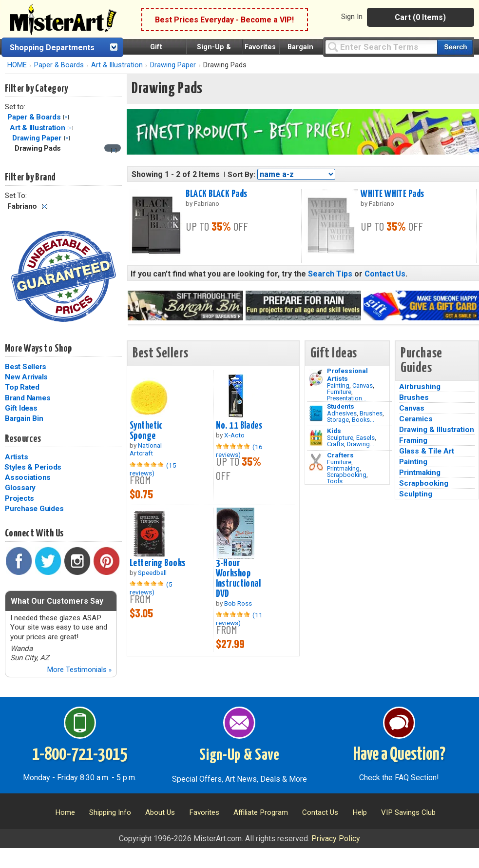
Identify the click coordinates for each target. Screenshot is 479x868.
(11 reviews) (239, 619)
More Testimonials (79, 670)
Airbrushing (420, 387)
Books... (363, 420)
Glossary (20, 488)
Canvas (363, 385)
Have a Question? (399, 755)
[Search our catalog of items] (455, 47)
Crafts (335, 444)
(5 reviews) (151, 588)
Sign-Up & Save (239, 755)
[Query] (381, 47)
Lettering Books (157, 563)
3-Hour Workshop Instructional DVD (239, 579)
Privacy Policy (336, 838)
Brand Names (28, 398)
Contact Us (385, 274)
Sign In (352, 17)
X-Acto (234, 435)
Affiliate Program (261, 812)
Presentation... (347, 398)
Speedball (152, 572)
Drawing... (361, 444)
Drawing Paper (37, 138)
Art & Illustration (117, 65)
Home (65, 812)
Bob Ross (238, 603)
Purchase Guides (34, 509)
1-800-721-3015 (80, 755)
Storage (338, 420)
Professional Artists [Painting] (347, 375)
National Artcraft (146, 449)
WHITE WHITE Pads (392, 194)
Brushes (371, 413)
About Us (160, 812)
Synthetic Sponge (146, 431)
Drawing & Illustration (437, 430)
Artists (16, 457)
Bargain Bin (24, 418)
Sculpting (416, 494)
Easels (365, 438)
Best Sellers (26, 367)
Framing (413, 440)
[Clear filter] (114, 150)
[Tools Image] (316, 462)
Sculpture (340, 438)
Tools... (337, 481)
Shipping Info (110, 812)
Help (360, 812)
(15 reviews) (153, 469)
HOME (17, 65)
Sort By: (241, 175)
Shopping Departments (52, 48)
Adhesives (342, 413)
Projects (19, 498)
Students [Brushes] (341, 406)
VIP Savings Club (408, 812)
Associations (28, 477)
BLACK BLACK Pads (216, 194)
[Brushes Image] (316, 414)
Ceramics (416, 419)
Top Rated (22, 387)
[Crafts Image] (316, 438)
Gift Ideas (21, 408)
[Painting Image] (316, 378)
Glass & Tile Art (427, 451)
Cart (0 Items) (420, 17)
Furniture (339, 392)
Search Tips (330, 274)
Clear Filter (66, 117)
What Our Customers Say (57, 601)
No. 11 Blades (239, 426)
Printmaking (343, 468)
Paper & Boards (59, 65)
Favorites (260, 47)
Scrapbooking (347, 475)
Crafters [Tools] (340, 455)
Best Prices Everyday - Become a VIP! (224, 20)
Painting (338, 385)
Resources (23, 439)
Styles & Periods (33, 467)
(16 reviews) (239, 451)
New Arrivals (26, 377)
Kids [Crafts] (334, 431)
